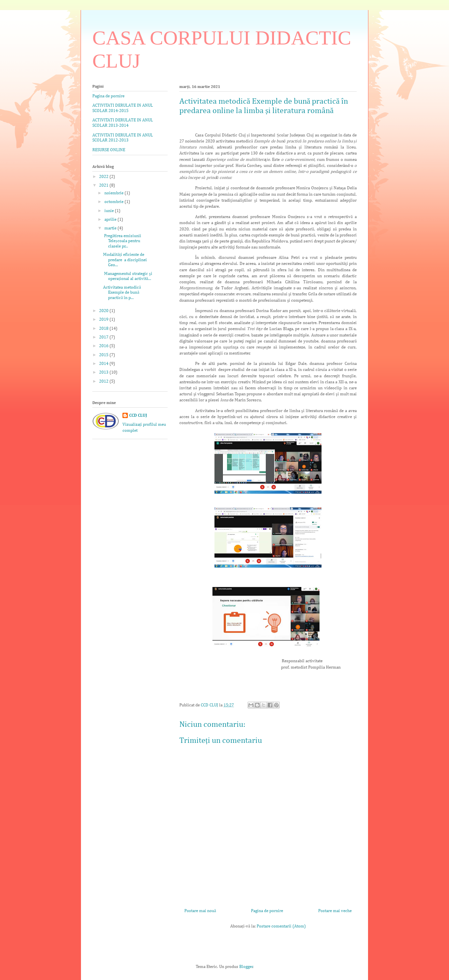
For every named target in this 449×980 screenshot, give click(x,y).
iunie (110, 211)
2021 (104, 185)
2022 (104, 177)
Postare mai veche (335, 911)
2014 (104, 364)
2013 (104, 372)
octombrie (114, 202)
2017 (104, 337)
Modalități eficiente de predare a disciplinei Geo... (125, 260)
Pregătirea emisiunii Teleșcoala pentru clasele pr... (122, 241)
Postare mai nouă (200, 911)
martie (111, 228)
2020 (104, 311)
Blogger (246, 967)
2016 (104, 346)
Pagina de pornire (267, 911)
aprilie (111, 220)
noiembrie (114, 193)
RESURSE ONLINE (109, 150)
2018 (104, 329)
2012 (104, 381)
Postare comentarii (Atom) (281, 926)
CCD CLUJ (138, 416)
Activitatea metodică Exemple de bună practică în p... (122, 293)
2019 (104, 320)
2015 (104, 355)
